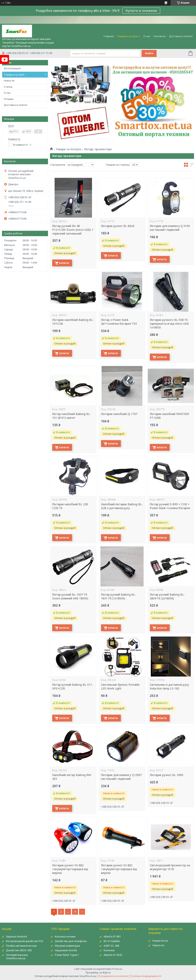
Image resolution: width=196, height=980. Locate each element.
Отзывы (9, 99)
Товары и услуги (127, 36)
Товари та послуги (68, 149)
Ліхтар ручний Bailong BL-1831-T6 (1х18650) (118, 596)
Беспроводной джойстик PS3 (25, 941)
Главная (109, 36)
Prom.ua (117, 969)
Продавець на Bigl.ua (98, 973)
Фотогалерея (12, 68)
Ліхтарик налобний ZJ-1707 (119, 414)
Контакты (160, 36)
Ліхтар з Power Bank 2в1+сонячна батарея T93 (119, 322)
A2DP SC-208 (111, 946)
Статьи (8, 87)
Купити (64, 263)
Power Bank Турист (67, 955)
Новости (9, 81)
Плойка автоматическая (21, 946)
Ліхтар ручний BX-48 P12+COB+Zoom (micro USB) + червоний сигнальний (73, 230)
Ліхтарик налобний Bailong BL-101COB (73, 322)
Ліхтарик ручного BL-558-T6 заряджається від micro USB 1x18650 (169, 324)
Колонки (109, 950)
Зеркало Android (16, 936)
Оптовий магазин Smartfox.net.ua (17, 957)
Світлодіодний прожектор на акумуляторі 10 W (170, 867)
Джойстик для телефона (71, 941)
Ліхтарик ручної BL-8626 (118, 226)
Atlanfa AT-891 (112, 936)
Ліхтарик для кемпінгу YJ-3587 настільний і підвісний (121, 777)
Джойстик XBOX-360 (19, 950)
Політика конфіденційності (146, 976)
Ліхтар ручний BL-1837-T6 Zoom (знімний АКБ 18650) (70, 596)
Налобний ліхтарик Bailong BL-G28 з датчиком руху (122, 506)
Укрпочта (158, 945)
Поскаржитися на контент (113, 976)
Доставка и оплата (181, 36)
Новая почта (160, 941)
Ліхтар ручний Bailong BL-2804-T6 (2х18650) (167, 596)
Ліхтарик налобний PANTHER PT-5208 (169, 416)
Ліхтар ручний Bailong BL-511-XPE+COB (73, 687)
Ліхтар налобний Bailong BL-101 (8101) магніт (71, 416)
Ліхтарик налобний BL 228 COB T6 (70, 506)
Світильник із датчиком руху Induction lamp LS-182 (169, 687)
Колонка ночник (65, 936)
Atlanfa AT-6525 (113, 955)
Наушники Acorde (66, 950)
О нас (147, 36)
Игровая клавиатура (67, 946)
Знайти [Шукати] (149, 53)
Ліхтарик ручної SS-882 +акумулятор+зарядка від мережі (70, 869)
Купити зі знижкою (141, 11)
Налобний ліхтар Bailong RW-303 (72, 777)
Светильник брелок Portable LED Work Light (120, 687)
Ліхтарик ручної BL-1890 (166, 775)
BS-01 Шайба (112, 941)
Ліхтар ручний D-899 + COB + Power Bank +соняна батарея (170, 506)
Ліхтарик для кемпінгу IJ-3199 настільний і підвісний (170, 228)
